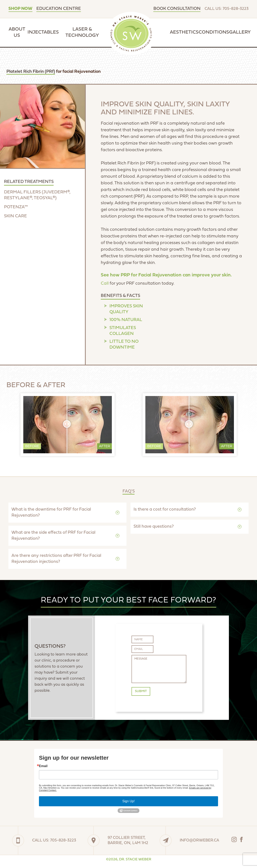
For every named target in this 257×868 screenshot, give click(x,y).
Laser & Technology (82, 32)
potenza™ (16, 207)
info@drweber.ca (199, 840)
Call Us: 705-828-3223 (227, 9)
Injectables (43, 32)
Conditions (214, 32)
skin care (15, 216)
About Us (17, 32)
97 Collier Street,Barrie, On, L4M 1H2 (128, 840)
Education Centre (59, 9)
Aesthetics (184, 32)
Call (105, 284)
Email (43, 766)
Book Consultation (177, 9)
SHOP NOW (20, 9)
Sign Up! (128, 801)
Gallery (240, 32)
